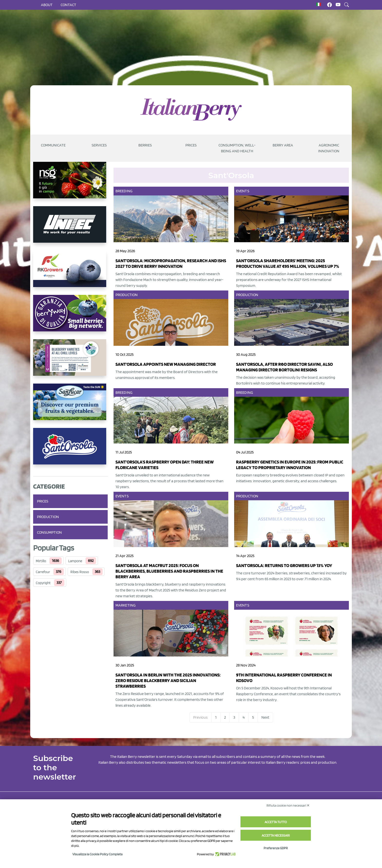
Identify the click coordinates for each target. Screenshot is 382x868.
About (47, 5)
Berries (145, 145)
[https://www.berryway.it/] (70, 317)
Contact (68, 5)
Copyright (43, 583)
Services (99, 145)
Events (243, 191)
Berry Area (283, 145)
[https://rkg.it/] (70, 273)
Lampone (75, 561)
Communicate (53, 145)
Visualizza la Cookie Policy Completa (97, 854)
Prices (191, 145)
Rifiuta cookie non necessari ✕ (288, 805)
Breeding (124, 191)
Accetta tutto (276, 822)
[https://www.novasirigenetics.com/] (70, 184)
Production (48, 517)
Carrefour (43, 572)
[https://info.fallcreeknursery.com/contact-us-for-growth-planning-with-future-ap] (70, 361)
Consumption (49, 532)
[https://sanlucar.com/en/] (70, 406)
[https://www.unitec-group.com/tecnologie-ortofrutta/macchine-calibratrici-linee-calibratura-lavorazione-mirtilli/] (70, 228)
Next (265, 717)
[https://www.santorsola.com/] (70, 450)
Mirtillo (41, 561)
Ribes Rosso (80, 572)
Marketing (126, 605)
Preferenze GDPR (276, 848)
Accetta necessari (276, 835)
